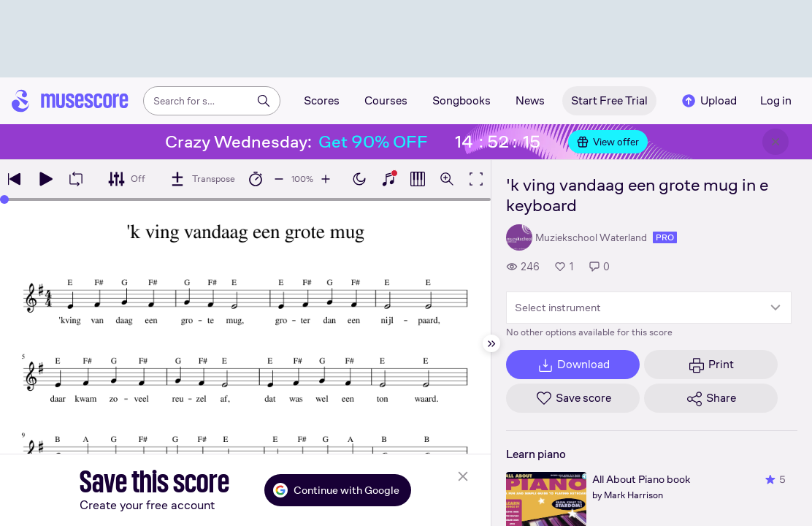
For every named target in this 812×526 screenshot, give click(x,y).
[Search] (264, 101)
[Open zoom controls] (447, 179)
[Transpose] (202, 179)
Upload (708, 101)
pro (665, 237)
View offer (608, 142)
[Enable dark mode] (359, 179)
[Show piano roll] (418, 179)
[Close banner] (775, 142)
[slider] (4, 199)
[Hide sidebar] (491, 343)
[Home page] (70, 101)
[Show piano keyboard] (388, 179)
